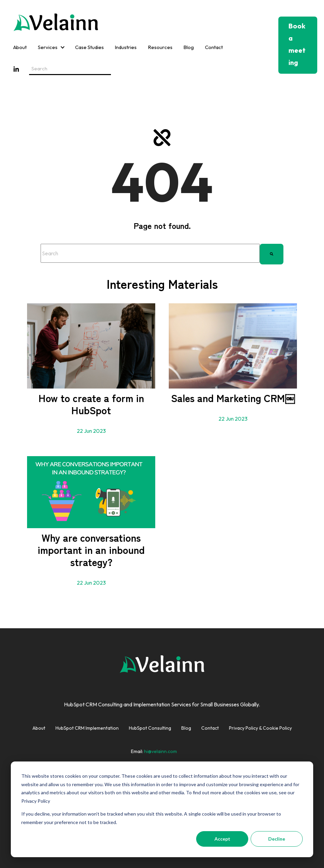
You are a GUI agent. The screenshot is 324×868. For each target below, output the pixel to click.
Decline (277, 839)
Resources (160, 47)
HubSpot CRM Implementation (87, 728)
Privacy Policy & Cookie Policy (260, 728)
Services (48, 47)
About (20, 47)
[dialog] (162, 809)
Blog (189, 47)
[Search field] (70, 69)
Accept (222, 839)
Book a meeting (297, 44)
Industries (126, 47)
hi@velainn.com (160, 751)
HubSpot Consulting (150, 728)
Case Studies (89, 47)
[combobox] (150, 253)
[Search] (272, 253)
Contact (214, 47)
